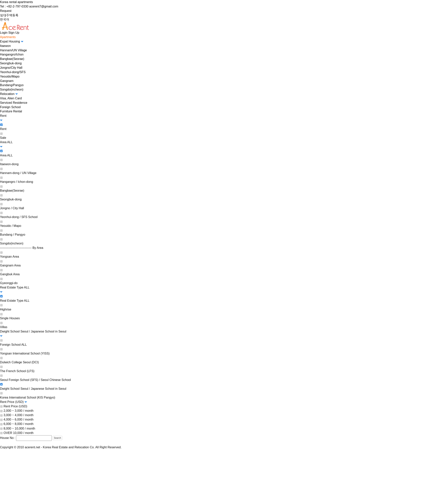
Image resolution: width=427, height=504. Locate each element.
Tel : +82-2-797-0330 (14, 6)
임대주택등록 (9, 15)
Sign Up (14, 33)
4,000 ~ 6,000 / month (18, 419)
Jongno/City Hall (11, 68)
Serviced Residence (14, 103)
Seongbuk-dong (11, 63)
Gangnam (7, 81)
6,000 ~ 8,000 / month (18, 424)
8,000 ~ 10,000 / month (19, 428)
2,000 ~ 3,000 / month (18, 411)
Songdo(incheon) (12, 89)
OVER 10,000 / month (18, 433)
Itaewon (5, 46)
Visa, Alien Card (11, 98)
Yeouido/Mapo (10, 76)
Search (57, 438)
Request (6, 11)
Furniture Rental (11, 111)
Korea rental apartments (16, 2)
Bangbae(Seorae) (12, 59)
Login (4, 33)
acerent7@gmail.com (44, 6)
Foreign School (10, 107)
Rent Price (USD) (15, 406)
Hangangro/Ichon (12, 54)
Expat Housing (12, 41)
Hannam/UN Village (13, 50)
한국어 (5, 19)
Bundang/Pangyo (12, 85)
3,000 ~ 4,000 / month (18, 415)
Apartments (8, 37)
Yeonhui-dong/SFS (13, 72)
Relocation (9, 94)
